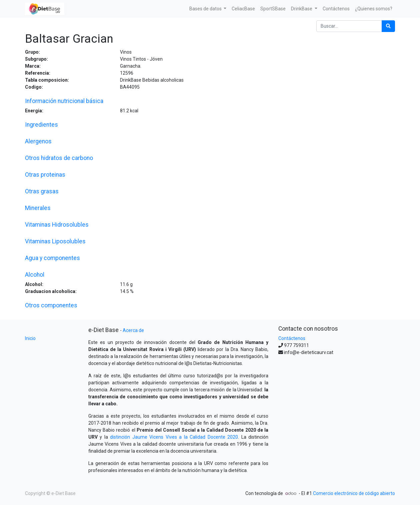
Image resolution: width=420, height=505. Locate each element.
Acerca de (133, 330)
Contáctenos (292, 338)
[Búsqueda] (388, 26)
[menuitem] (243, 9)
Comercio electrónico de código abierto (354, 493)
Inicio (30, 338)
